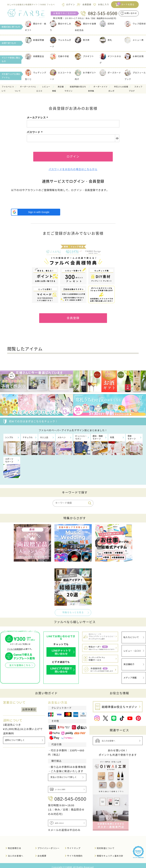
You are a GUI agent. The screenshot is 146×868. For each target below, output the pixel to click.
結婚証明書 (35, 40)
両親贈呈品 (35, 56)
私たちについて (131, 638)
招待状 (107, 24)
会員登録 (87, 5)
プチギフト (84, 56)
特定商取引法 (14, 845)
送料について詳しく (15, 737)
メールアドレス (38, 118)
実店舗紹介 (129, 663)
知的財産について (106, 845)
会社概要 (42, 852)
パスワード (35, 132)
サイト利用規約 (75, 852)
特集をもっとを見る (73, 614)
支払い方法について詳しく (64, 774)
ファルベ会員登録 (14, 650)
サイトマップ (74, 845)
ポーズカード (110, 73)
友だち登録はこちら (20, 667)
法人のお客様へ (16, 852)
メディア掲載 (130, 675)
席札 (106, 40)
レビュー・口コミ (132, 650)
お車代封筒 (134, 56)
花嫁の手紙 (59, 56)
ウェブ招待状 (135, 24)
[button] (36, 213)
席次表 (82, 40)
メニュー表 (134, 40)
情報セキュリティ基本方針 (110, 852)
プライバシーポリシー (48, 845)
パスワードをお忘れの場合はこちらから (73, 170)
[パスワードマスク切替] (117, 138)
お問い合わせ (131, 13)
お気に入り (104, 5)
